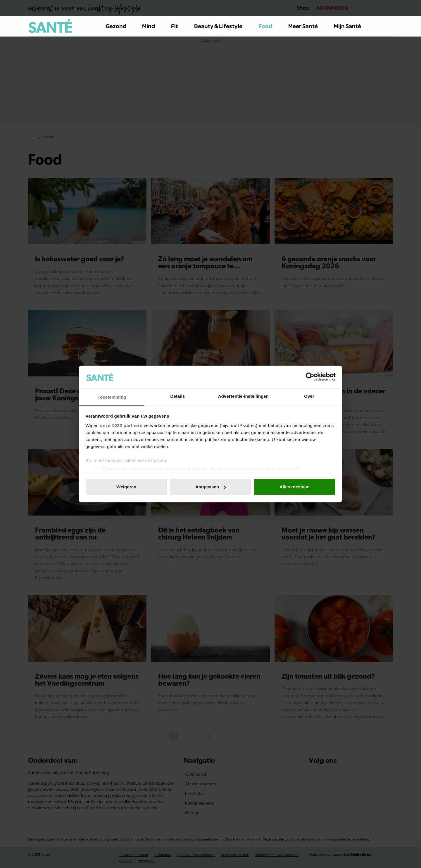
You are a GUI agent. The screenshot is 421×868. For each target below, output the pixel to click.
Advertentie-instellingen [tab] (243, 396)
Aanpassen (211, 487)
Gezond (119, 26)
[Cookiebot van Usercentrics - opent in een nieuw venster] (310, 377)
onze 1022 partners (121, 425)
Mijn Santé (352, 26)
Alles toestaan (295, 487)
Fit (178, 26)
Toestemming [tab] (112, 397)
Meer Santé (306, 26)
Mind (152, 26)
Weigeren (126, 487)
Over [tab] (309, 396)
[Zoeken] (388, 26)
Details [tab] (178, 396)
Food (269, 26)
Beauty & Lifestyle (222, 26)
